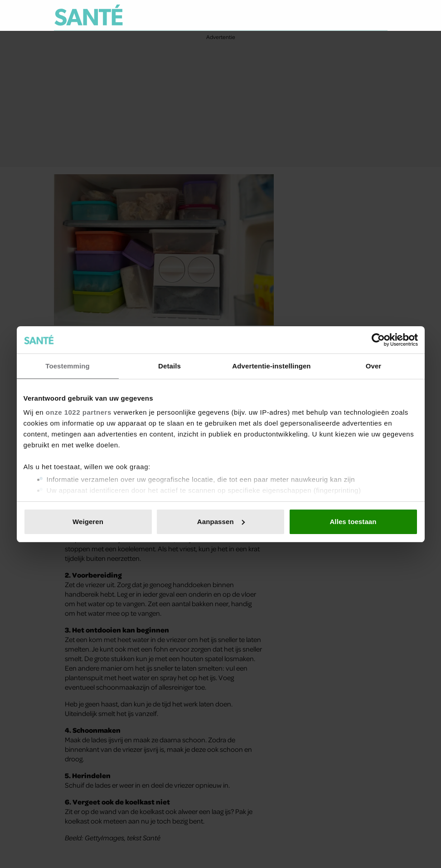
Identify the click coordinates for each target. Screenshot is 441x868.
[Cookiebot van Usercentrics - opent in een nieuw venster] (378, 340)
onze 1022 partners (79, 412)
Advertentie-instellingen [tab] (271, 366)
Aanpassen (221, 522)
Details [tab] (170, 366)
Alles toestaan (353, 522)
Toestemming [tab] (68, 366)
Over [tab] (374, 366)
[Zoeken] (380, 15)
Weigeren (88, 522)
